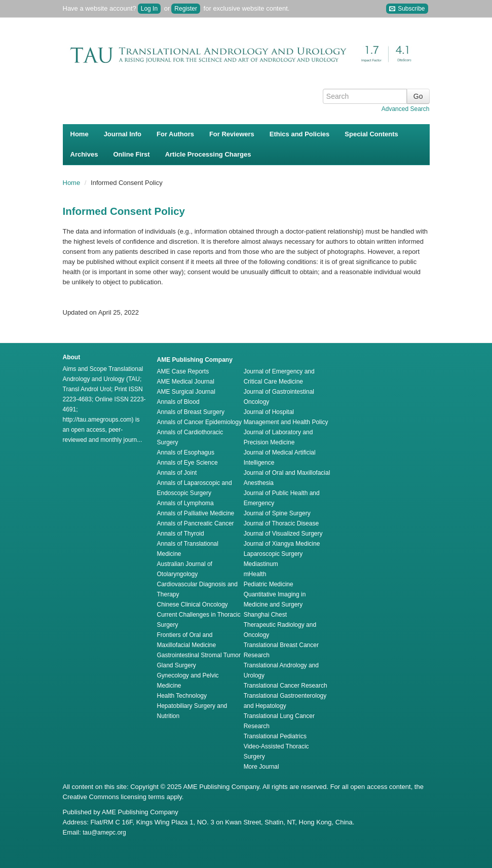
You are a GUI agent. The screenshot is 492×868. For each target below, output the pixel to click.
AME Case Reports (183, 371)
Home (80, 134)
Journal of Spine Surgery (277, 513)
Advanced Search (406, 109)
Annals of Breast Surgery (191, 412)
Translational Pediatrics (275, 736)
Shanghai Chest (265, 615)
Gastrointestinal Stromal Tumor (199, 655)
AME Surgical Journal (186, 392)
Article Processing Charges (208, 154)
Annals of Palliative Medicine (196, 513)
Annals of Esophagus (186, 452)
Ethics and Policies (300, 134)
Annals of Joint (177, 473)
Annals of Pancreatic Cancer (196, 523)
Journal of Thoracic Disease (281, 523)
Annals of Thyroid (181, 534)
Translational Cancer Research (286, 686)
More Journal (261, 767)
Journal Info (123, 134)
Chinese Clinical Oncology (193, 605)
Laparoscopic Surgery (273, 554)
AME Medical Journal (186, 382)
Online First (131, 154)
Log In (149, 9)
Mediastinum (261, 564)
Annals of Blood (178, 402)
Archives (84, 154)
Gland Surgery (177, 665)
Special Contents (371, 134)
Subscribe (407, 9)
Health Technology (182, 696)
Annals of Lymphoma (185, 503)
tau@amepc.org (104, 833)
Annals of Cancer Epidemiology (199, 422)
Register (186, 9)
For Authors (175, 134)
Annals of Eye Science (187, 463)
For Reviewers (232, 134)
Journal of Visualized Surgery (283, 534)
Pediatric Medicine (269, 584)
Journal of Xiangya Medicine (282, 544)
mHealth (255, 574)
